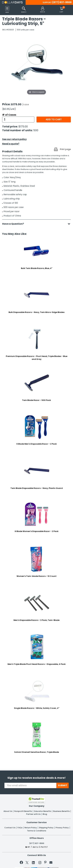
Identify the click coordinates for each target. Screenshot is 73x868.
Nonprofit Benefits (23, 811)
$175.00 (23, 126)
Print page (65, 149)
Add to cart (54, 119)
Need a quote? (11, 144)
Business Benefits (61, 811)
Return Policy (31, 828)
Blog (45, 814)
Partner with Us (33, 814)
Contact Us (10, 828)
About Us (8, 811)
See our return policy (14, 139)
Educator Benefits (43, 811)
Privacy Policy (62, 828)
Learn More (48, 861)
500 (36, 130)
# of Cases (9, 115)
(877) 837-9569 (62, 2)
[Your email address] (30, 785)
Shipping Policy (46, 828)
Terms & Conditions (37, 831)
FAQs (20, 828)
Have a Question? (14, 224)
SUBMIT (63, 785)
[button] (43, 10)
